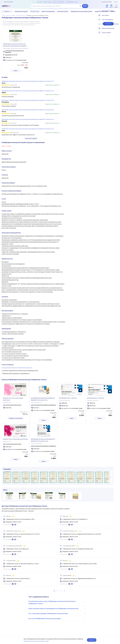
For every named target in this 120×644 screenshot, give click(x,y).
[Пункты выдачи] (118, 34)
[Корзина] (116, 6)
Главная (4, 15)
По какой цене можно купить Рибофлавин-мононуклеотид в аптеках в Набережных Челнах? (57, 602)
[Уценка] (111, 6)
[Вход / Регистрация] (118, 12)
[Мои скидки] (118, 17)
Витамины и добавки (11, 15)
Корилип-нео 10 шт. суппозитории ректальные (13, 399)
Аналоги (108, 24)
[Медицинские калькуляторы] (118, 25)
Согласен (92, 640)
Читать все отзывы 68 (31, 138)
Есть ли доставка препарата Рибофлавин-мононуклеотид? (57, 614)
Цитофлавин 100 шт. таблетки (68, 398)
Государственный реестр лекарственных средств (17, 368)
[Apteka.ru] (7, 6)
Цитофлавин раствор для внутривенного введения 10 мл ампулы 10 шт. (43, 440)
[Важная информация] (118, 30)
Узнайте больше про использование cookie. (36, 641)
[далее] (110, 477)
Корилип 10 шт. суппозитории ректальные (15, 439)
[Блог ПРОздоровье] (118, 21)
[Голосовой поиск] (80, 6)
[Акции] (107, 6)
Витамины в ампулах (21, 15)
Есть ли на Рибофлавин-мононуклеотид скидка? (57, 619)
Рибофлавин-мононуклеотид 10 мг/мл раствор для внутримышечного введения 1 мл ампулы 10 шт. (15, 45)
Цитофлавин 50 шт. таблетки (96, 398)
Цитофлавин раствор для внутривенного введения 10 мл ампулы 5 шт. (43, 399)
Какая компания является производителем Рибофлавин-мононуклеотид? (57, 609)
